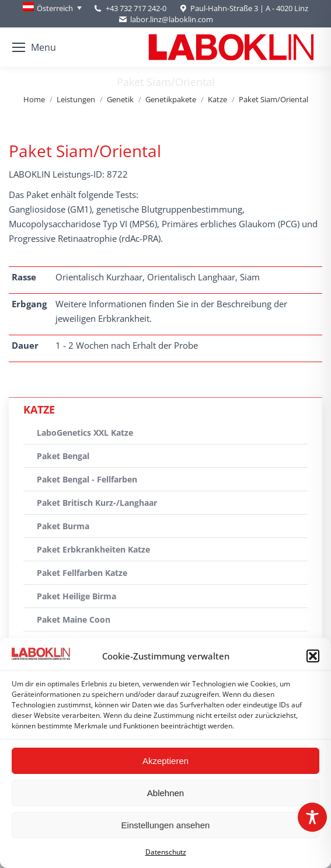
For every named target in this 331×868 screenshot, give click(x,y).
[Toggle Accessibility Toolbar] (312, 817)
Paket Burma (63, 526)
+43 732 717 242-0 (136, 8)
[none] (52, 8)
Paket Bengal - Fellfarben (87, 479)
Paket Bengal (63, 456)
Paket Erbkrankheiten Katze (93, 549)
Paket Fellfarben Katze (82, 573)
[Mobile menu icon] (34, 47)
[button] (313, 656)
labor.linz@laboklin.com (165, 20)
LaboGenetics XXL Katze (85, 433)
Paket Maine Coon (74, 619)
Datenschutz (166, 852)
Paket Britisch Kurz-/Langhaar (97, 503)
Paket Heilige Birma (76, 596)
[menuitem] (52, 8)
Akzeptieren (165, 761)
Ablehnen (165, 793)
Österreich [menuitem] (55, 8)
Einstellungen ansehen (166, 825)
